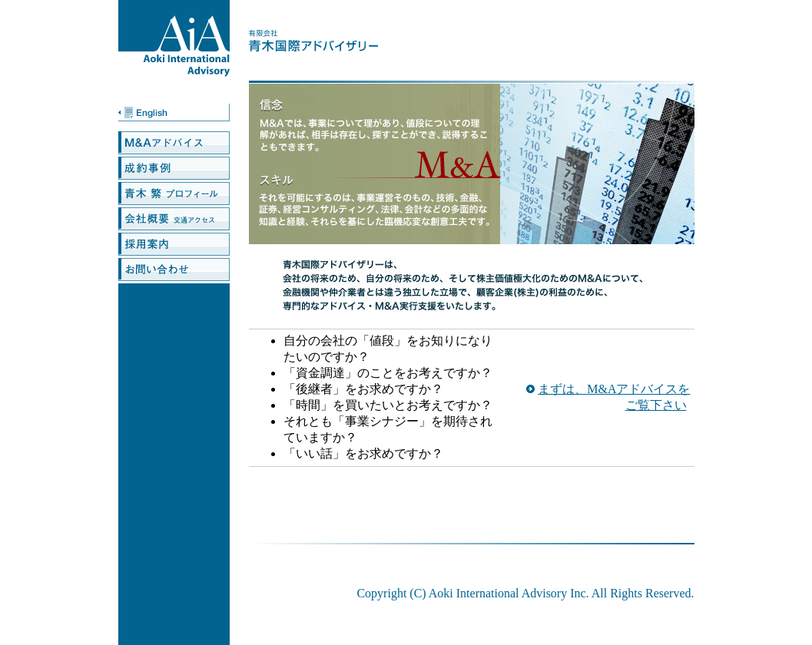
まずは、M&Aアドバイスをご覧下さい (614, 397)
